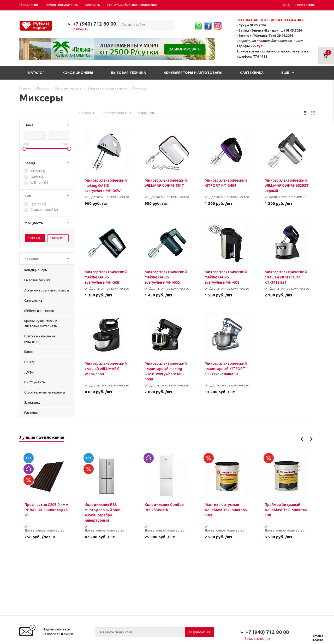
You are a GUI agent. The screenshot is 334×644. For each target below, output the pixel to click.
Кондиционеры (78, 73)
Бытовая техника (128, 73)
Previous (302, 439)
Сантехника (252, 73)
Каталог (36, 73)
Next (311, 439)
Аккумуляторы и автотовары (193, 73)
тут (260, 46)
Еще (288, 73)
